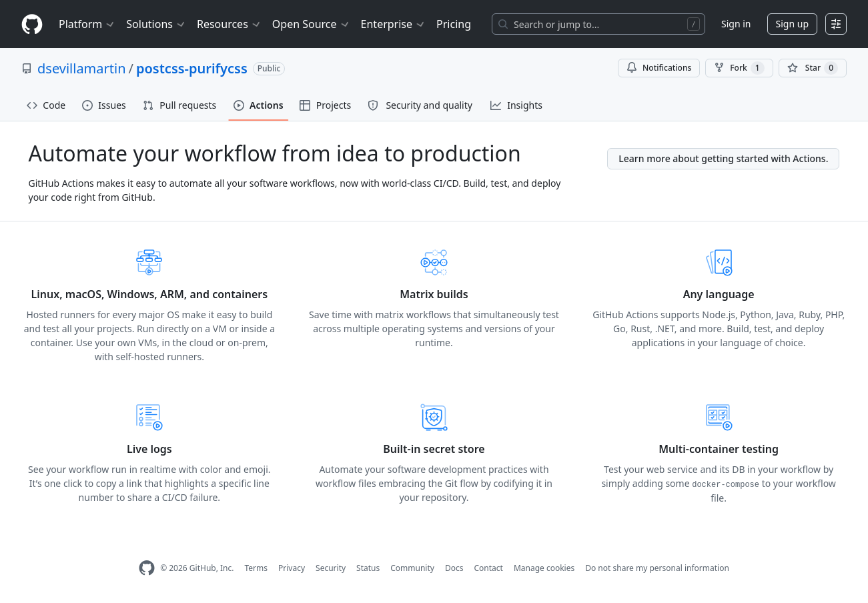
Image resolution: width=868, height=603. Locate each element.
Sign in (736, 24)
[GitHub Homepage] (147, 568)
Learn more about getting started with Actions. (723, 158)
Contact (488, 568)
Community (412, 568)
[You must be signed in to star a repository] (813, 68)
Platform (87, 24)
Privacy (292, 568)
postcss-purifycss (192, 68)
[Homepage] (32, 24)
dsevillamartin (82, 68)
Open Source (311, 24)
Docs (454, 568)
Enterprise (393, 24)
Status (368, 568)
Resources (229, 24)
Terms (256, 568)
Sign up (792, 24)
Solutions (156, 24)
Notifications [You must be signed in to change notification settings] (659, 68)
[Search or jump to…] (598, 24)
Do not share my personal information (657, 568)
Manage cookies (544, 568)
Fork (739, 68)
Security (331, 568)
